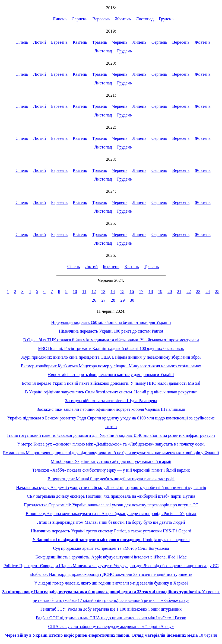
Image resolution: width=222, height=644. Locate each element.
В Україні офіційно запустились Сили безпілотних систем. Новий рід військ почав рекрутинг (111, 392)
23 (198, 291)
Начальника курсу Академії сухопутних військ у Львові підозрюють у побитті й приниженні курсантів (111, 487)
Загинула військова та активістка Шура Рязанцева (111, 401)
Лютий (39, 42)
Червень (120, 42)
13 (103, 291)
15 (122, 291)
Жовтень (123, 19)
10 (75, 291)
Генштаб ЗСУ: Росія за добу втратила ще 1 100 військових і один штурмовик (111, 609)
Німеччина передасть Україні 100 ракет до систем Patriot (111, 331)
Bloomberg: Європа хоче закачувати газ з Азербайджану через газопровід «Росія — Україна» (111, 514)
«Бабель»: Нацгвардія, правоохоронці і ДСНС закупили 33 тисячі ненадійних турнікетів (111, 574)
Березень (59, 42)
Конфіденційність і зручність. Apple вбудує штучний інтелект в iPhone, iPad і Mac (111, 557)
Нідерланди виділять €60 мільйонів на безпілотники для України (111, 322)
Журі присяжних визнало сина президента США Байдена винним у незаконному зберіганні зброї (111, 357)
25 (217, 291)
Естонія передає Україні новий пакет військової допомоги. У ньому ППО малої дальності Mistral (111, 383)
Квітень (80, 42)
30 (132, 300)
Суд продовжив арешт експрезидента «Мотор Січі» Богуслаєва (111, 548)
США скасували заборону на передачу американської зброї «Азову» (111, 626)
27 (104, 300)
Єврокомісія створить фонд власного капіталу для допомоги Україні (111, 375)
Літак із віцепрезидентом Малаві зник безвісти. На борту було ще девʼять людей (111, 522)
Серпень (80, 19)
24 (208, 291)
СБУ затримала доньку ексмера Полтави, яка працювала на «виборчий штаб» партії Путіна (111, 496)
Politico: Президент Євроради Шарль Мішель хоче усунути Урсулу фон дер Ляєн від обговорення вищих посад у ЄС (111, 566)
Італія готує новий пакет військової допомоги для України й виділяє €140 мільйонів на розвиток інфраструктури (111, 435)
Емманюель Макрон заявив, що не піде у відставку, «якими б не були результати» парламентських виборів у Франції (111, 453)
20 (170, 291)
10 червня (111, 635)
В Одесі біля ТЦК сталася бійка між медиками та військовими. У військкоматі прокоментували (111, 340)
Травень (100, 42)
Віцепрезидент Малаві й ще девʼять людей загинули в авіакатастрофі (111, 479)
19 (160, 291)
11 (84, 291)
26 (94, 300)
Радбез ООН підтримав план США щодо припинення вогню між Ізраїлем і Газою (111, 618)
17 (141, 291)
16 (132, 291)
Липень (60, 19)
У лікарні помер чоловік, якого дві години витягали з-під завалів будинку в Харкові (111, 583)
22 (189, 291)
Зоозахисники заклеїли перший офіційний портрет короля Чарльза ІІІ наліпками (111, 409)
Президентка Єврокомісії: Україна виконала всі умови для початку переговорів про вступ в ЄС (111, 505)
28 (113, 300)
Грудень (166, 19)
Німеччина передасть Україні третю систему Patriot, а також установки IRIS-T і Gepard (111, 531)
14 (113, 291)
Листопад (145, 19)
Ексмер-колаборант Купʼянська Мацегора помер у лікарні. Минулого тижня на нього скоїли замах (111, 366)
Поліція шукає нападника (111, 540)
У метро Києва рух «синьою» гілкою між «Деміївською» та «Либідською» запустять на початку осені (111, 444)
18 (151, 291)
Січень (22, 42)
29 (123, 300)
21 (179, 291)
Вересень (101, 19)
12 (94, 291)
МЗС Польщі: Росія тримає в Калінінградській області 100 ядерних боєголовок (111, 348)
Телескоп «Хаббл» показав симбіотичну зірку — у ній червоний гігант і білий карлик (111, 470)
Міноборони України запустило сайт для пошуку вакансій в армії (111, 461)
